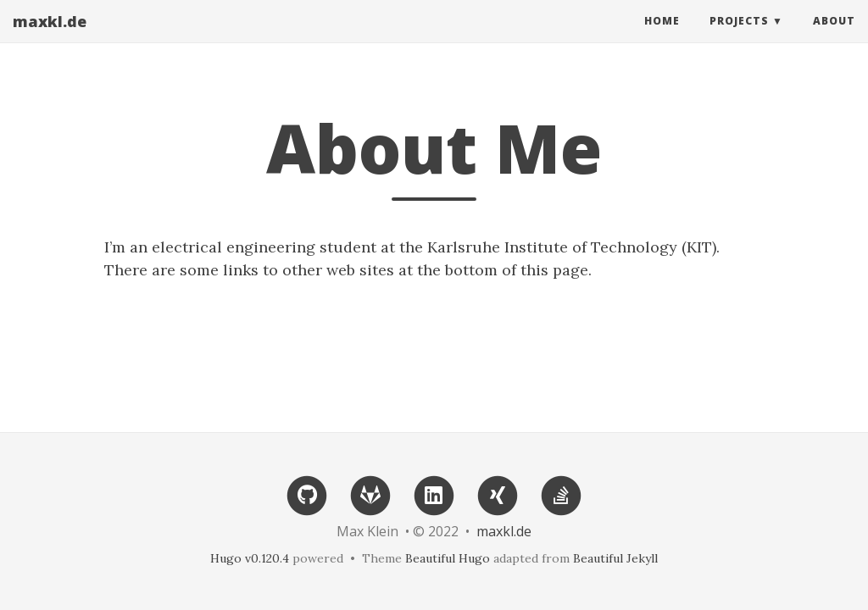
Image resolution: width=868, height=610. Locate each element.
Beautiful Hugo (448, 558)
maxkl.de (50, 38)
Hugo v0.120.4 (250, 558)
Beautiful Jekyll (615, 558)
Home (662, 38)
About (834, 38)
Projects (739, 38)
